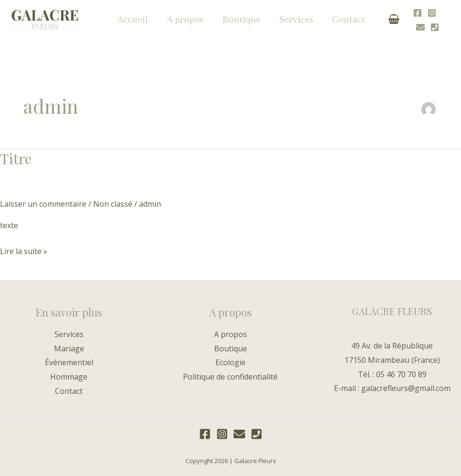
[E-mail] (433, 20)
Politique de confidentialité (230, 377)
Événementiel (69, 362)
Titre (16, 159)
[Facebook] (404, 20)
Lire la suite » (24, 250)
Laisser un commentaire (43, 204)
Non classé (113, 204)
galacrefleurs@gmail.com (406, 388)
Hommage (69, 377)
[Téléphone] (447, 20)
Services (285, 20)
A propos (180, 20)
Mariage (69, 349)
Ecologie (230, 362)
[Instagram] (418, 20)
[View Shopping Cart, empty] (378, 19)
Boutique (233, 20)
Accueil (131, 20)
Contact (334, 20)
